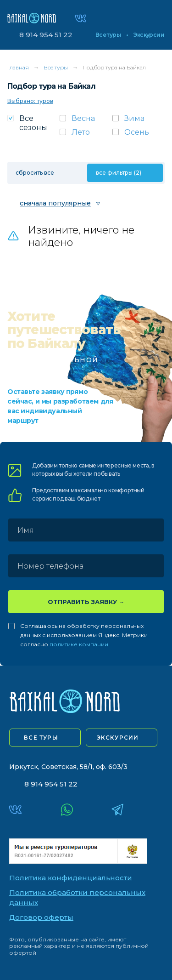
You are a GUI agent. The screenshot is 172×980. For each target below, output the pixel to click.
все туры (41, 738)
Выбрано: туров (30, 101)
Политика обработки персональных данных (77, 898)
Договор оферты (41, 917)
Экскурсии (149, 35)
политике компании (79, 644)
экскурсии (118, 738)
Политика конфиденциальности (71, 878)
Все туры (108, 35)
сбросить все (35, 173)
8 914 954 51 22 (46, 35)
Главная (18, 67)
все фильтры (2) (119, 173)
